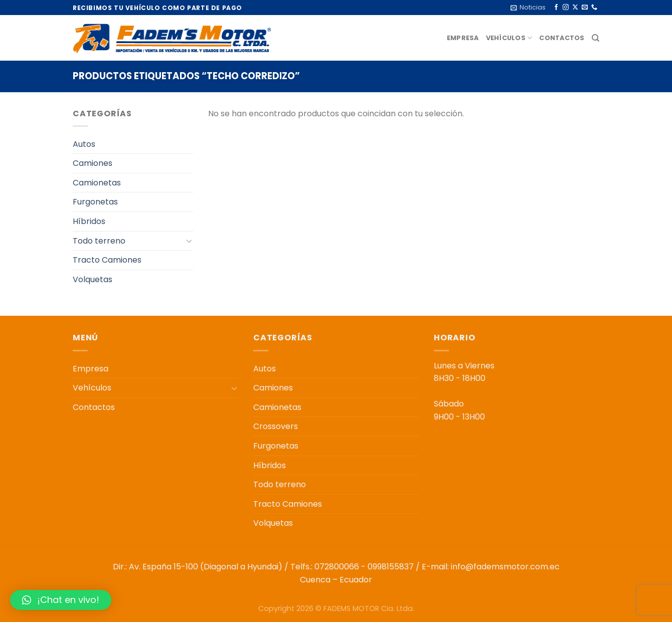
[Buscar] (596, 38)
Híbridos (89, 221)
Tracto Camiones (107, 260)
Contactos (562, 38)
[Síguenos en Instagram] (566, 8)
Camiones (93, 163)
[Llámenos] (594, 8)
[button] (61, 600)
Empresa (463, 38)
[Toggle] (189, 241)
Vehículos (509, 38)
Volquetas (93, 279)
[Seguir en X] (575, 8)
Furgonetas (95, 202)
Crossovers (276, 426)
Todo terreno (99, 241)
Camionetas (97, 183)
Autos (84, 144)
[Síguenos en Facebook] (556, 8)
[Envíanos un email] (585, 8)
